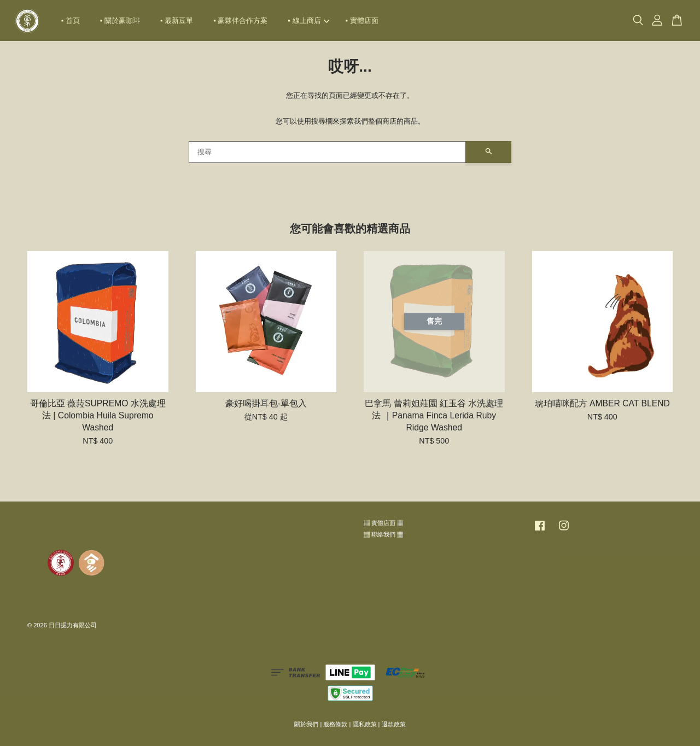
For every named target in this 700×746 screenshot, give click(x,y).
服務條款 (335, 724)
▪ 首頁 (71, 21)
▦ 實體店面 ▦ (383, 523)
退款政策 (394, 724)
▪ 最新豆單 (177, 21)
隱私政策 (365, 724)
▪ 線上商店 (308, 21)
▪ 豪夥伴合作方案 (240, 21)
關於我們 (306, 724)
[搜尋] (327, 152)
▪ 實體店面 (362, 21)
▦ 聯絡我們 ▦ (383, 534)
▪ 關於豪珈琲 (120, 21)
